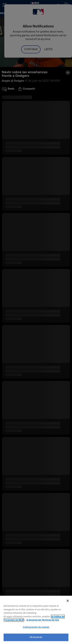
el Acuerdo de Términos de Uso (43, 620)
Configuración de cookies (36, 627)
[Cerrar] (68, 601)
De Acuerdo (36, 637)
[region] (36, 620)
